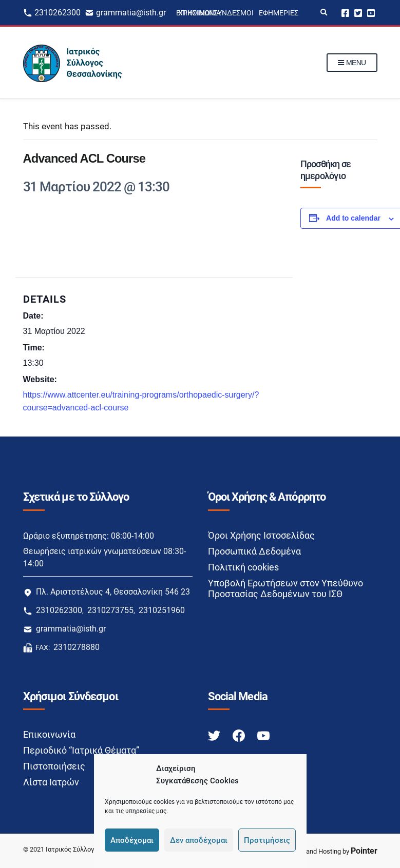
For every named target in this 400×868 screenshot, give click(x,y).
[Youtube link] (263, 735)
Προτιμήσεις (267, 840)
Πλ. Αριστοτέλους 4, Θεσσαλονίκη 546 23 (113, 592)
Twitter (358, 13)
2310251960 (162, 610)
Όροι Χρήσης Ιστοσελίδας (261, 535)
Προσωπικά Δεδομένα (254, 551)
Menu (352, 63)
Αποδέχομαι (132, 840)
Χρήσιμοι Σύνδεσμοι (216, 13)
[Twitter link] (215, 735)
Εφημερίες (279, 13)
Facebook (345, 13)
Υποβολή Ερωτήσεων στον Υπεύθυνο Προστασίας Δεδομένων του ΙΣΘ (285, 588)
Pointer (364, 851)
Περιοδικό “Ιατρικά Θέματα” (81, 750)
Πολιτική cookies (243, 567)
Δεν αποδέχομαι (199, 840)
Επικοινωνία (49, 734)
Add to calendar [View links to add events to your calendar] (353, 218)
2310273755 (110, 610)
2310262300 (58, 13)
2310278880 (77, 647)
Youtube (371, 13)
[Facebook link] (240, 735)
